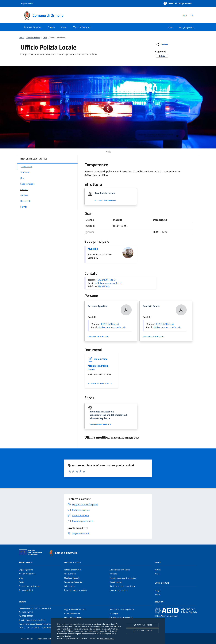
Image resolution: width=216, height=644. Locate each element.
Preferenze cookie (107, 638)
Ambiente (114, 574)
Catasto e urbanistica (73, 570)
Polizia (170, 27)
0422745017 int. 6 (106, 280)
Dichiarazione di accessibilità (121, 617)
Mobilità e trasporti (72, 578)
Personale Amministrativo (29, 586)
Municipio (93, 249)
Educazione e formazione (120, 570)
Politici (21, 582)
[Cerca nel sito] (192, 15)
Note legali (114, 613)
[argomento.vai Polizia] (162, 56)
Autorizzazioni (70, 586)
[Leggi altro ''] (100, 384)
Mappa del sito (27, 639)
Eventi (158, 594)
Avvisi (158, 574)
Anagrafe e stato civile (73, 582)
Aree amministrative (27, 574)
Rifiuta (142, 625)
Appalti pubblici (116, 582)
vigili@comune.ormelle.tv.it (108, 283)
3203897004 (104, 286)
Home (21, 38)
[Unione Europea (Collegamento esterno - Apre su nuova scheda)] (31, 553)
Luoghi (158, 590)
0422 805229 (28, 616)
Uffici (45, 38)
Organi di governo (26, 570)
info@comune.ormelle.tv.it (35, 620)
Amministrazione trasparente (122, 609)
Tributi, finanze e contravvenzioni (123, 578)
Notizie (158, 570)
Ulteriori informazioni (105, 200)
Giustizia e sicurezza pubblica (76, 590)
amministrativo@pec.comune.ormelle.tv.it (40, 624)
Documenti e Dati (26, 590)
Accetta (142, 631)
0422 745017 (27, 612)
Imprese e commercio (118, 590)
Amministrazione (33, 38)
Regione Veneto (28, 3)
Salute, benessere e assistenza (122, 586)
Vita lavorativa (70, 574)
